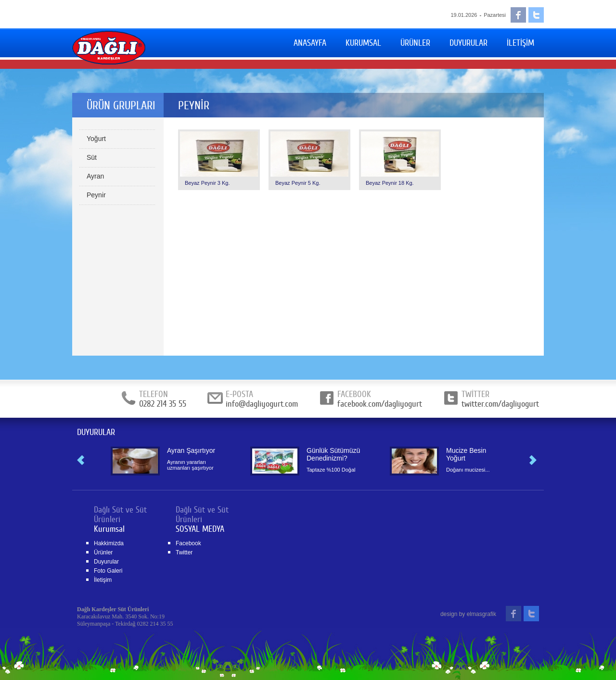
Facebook (188, 543)
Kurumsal (109, 529)
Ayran (95, 176)
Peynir (96, 195)
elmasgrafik (481, 614)
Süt (92, 157)
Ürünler (103, 552)
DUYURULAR (96, 432)
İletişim (103, 580)
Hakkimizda (109, 543)
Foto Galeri (108, 571)
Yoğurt (96, 139)
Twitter (184, 552)
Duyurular (106, 562)
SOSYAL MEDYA (200, 529)
